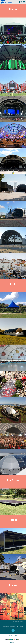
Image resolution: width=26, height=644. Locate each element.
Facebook (13, 630)
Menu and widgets (24, 2)
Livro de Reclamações (13, 636)
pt (21, 2)
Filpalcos (10, 2)
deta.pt (15, 643)
